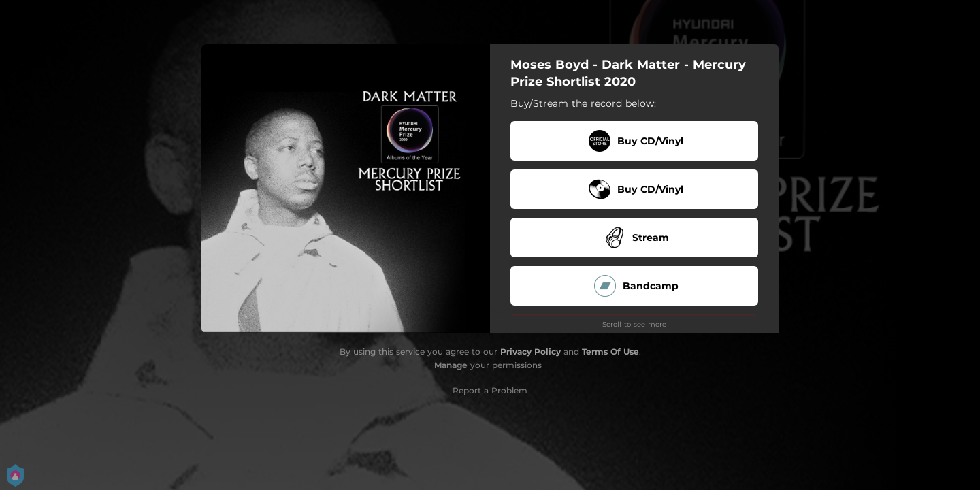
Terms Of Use (610, 352)
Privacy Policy (530, 352)
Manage (451, 365)
